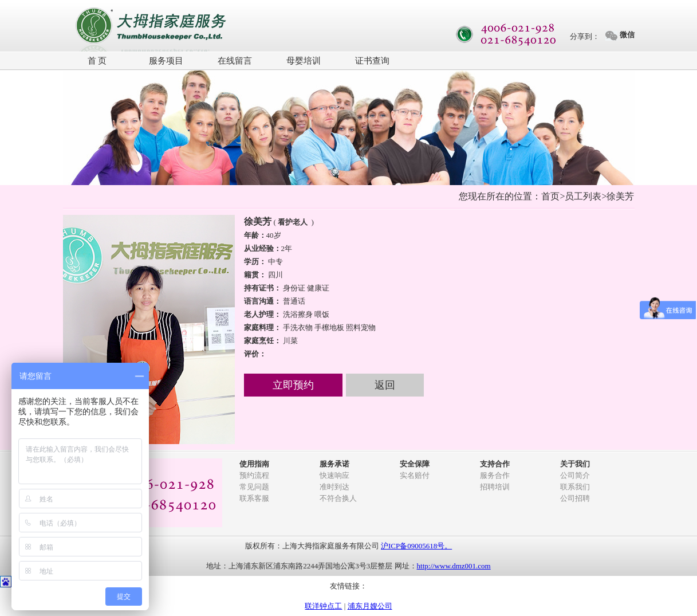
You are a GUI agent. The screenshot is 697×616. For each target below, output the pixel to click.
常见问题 (254, 487)
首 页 (97, 61)
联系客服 (254, 498)
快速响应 (334, 475)
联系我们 (575, 487)
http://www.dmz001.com (454, 566)
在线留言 (235, 61)
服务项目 (166, 61)
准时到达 (334, 487)
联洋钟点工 (323, 606)
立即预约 (293, 385)
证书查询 (372, 61)
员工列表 (583, 196)
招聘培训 (495, 487)
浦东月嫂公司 (370, 606)
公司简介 (575, 475)
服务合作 (495, 475)
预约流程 (254, 475)
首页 (550, 196)
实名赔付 (415, 475)
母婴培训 (304, 61)
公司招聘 (575, 498)
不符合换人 (338, 498)
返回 (385, 385)
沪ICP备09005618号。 (416, 546)
